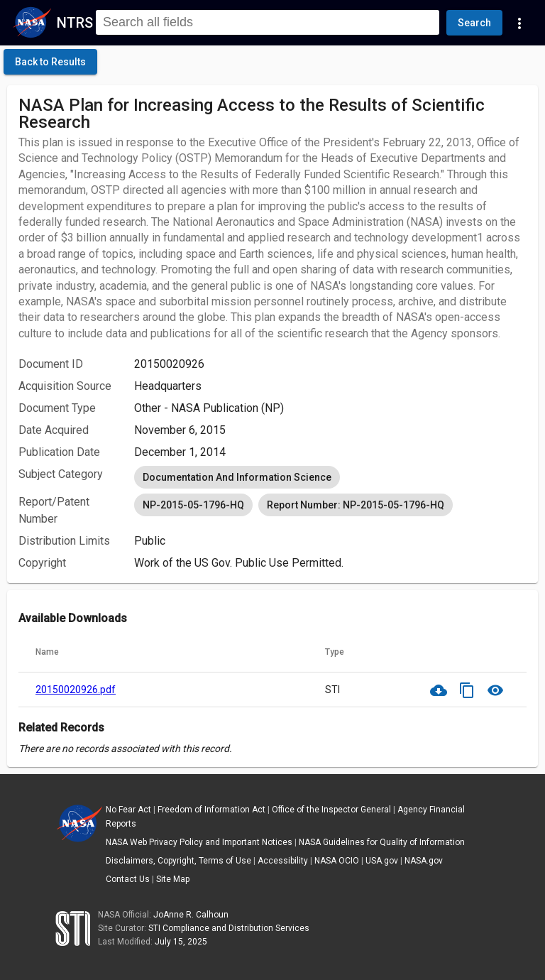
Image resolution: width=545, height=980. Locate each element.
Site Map (173, 879)
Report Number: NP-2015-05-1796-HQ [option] (356, 505)
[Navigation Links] (519, 23)
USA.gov (382, 861)
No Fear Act (128, 810)
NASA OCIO (337, 861)
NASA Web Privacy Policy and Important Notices (199, 842)
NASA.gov (424, 861)
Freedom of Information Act (211, 810)
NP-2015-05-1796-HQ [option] (193, 505)
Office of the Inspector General (331, 810)
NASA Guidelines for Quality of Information (382, 842)
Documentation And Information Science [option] (237, 477)
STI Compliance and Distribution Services (229, 928)
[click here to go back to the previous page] (50, 62)
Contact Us (128, 879)
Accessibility (283, 861)
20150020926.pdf (76, 690)
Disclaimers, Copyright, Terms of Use (178, 861)
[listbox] (330, 477)
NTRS (75, 23)
